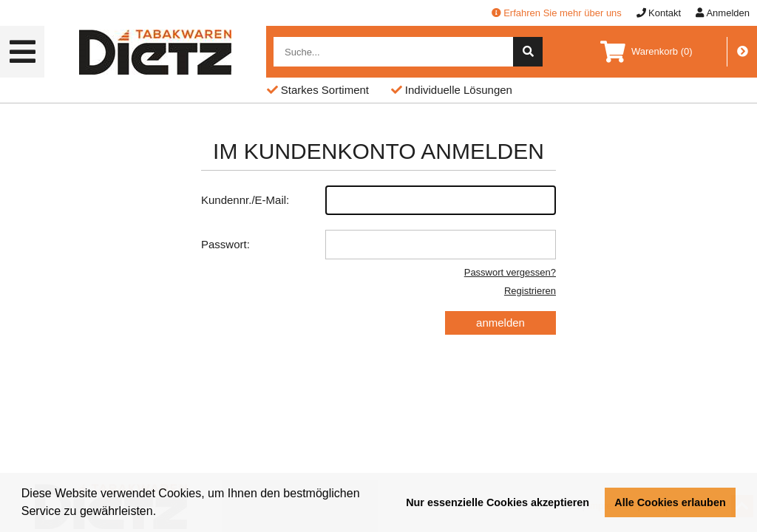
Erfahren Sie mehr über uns (557, 13)
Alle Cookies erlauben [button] (670, 502)
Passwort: (378, 245)
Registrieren (530, 291)
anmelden (500, 323)
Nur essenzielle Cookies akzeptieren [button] (498, 502)
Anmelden (723, 13)
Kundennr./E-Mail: (378, 200)
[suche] (528, 52)
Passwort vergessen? (510, 272)
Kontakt (659, 13)
